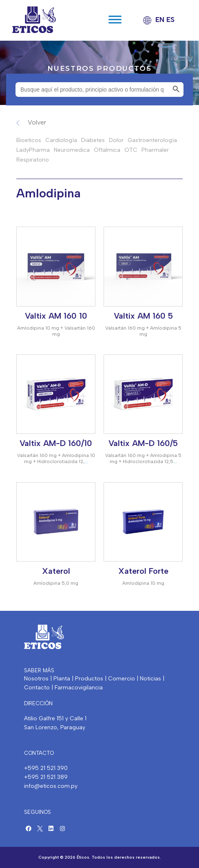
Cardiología (61, 140)
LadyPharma (33, 150)
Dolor (116, 140)
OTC (131, 150)
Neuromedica (72, 150)
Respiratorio (33, 160)
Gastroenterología (152, 140)
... (86, 461)
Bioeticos (29, 140)
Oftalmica (107, 150)
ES (170, 20)
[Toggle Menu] (115, 20)
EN (160, 20)
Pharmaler (155, 150)
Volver (37, 122)
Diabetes (93, 140)
